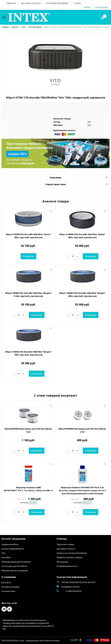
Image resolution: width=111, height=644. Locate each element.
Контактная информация (72, 577)
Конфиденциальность (67, 566)
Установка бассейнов (57, 3)
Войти (87, 7)
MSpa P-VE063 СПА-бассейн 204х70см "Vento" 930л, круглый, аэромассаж (28, 236)
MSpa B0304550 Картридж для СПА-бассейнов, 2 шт (28, 430)
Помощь (62, 538)
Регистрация (102, 7)
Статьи (77, 3)
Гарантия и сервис (66, 544)
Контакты (6, 582)
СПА (3, 553)
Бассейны (6, 557)
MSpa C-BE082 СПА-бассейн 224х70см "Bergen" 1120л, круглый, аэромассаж (29, 294)
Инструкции (62, 562)
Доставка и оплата (31, 3)
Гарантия (11, 3)
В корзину (29, 256)
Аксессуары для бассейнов (14, 566)
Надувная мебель (10, 544)
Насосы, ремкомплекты (13, 549)
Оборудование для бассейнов (16, 562)
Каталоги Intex (8, 591)
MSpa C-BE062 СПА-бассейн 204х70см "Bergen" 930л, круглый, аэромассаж (82, 294)
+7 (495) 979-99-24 (69, 591)
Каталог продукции (13, 538)
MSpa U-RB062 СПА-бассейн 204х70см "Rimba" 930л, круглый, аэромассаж (82, 236)
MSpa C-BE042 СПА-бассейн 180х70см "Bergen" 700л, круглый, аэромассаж (29, 353)
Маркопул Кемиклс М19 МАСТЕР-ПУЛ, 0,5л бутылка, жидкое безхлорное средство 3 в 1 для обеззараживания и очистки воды (82, 490)
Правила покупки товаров (69, 557)
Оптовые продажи (10, 587)
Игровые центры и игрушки (15, 570)
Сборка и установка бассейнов (72, 553)
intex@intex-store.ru (70, 587)
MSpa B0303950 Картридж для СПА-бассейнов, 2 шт (82, 430)
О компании (9, 577)
